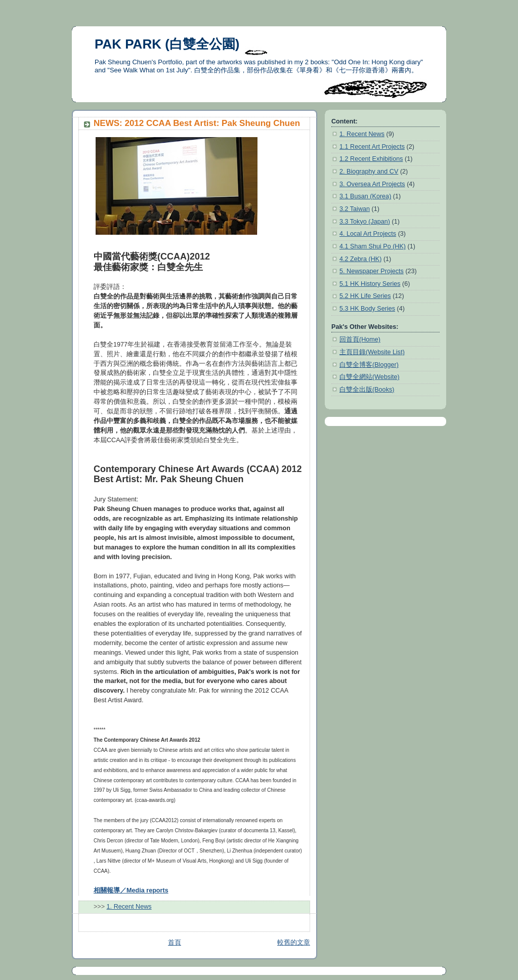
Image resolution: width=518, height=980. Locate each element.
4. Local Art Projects (368, 234)
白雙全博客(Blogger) (369, 365)
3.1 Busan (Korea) (365, 196)
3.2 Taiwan (355, 209)
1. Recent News (129, 907)
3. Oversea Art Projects (372, 184)
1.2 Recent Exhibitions (371, 159)
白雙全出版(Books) (367, 390)
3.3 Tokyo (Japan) (365, 222)
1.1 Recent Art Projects (372, 147)
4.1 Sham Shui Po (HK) (373, 246)
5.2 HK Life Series (365, 296)
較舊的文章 (294, 943)
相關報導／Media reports (131, 890)
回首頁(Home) (360, 339)
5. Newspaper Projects (372, 271)
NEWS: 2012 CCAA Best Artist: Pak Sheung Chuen (197, 123)
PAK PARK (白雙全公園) (167, 44)
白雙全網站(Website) (370, 377)
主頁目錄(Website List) (372, 352)
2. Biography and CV (369, 172)
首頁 (175, 943)
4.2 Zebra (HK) (360, 259)
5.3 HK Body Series (367, 309)
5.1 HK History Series (370, 284)
